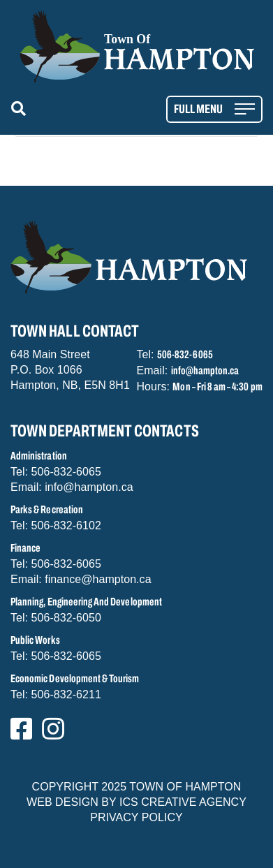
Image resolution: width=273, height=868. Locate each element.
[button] (21, 109)
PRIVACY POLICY (136, 817)
